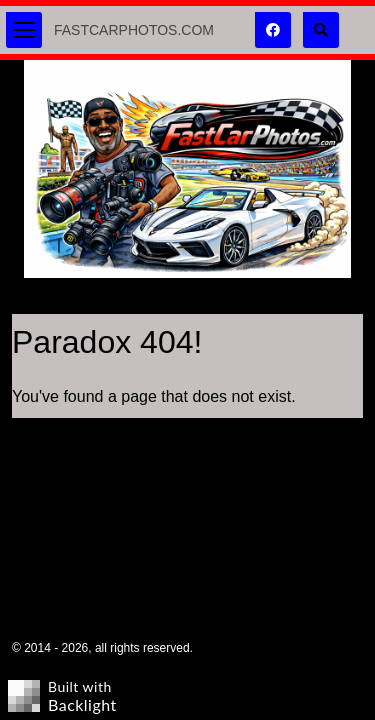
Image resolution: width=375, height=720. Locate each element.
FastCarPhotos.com (134, 30)
